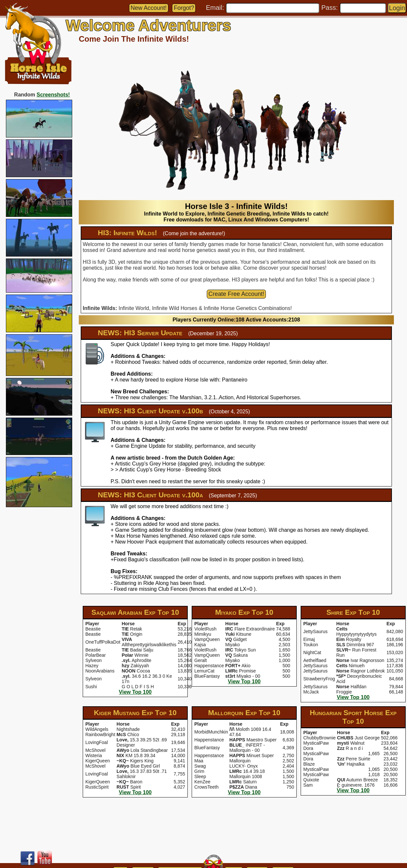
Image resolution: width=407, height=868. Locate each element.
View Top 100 (135, 692)
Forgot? (184, 8)
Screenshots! (53, 95)
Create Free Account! (236, 294)
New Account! (149, 8)
